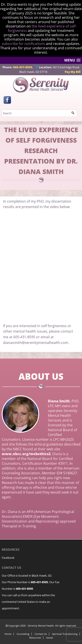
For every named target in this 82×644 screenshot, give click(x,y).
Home (8, 634)
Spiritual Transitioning (65, 634)
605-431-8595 (23, 67)
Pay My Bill (73, 72)
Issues (50, 638)
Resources (35, 638)
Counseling (23, 634)
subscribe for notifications (23, 44)
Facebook (8, 558)
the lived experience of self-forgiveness (42, 28)
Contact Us (41, 634)
